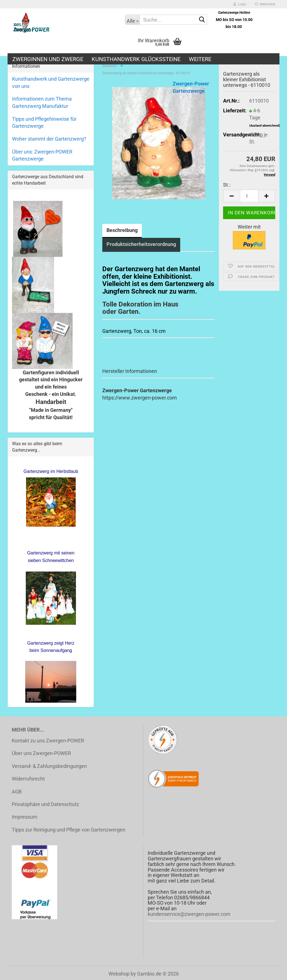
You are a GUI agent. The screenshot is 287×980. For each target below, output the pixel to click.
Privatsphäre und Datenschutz (45, 804)
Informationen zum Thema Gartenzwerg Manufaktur (42, 102)
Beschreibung (122, 230)
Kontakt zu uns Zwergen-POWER (48, 741)
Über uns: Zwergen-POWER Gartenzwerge (42, 155)
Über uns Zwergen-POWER (41, 753)
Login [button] (240, 4)
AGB (17, 792)
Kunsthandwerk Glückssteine (136, 59)
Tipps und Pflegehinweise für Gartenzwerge (44, 123)
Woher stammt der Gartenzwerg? (49, 139)
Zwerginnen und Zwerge (48, 59)
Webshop (119, 974)
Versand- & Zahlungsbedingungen (49, 766)
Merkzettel (265, 4)
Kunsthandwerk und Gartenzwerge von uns (51, 83)
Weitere (200, 59)
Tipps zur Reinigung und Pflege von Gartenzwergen (69, 830)
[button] (232, 196)
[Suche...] (132, 20)
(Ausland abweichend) (265, 126)
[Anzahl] (249, 196)
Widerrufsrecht (28, 779)
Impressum (25, 817)
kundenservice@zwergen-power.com (189, 914)
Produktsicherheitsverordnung (141, 244)
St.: (227, 185)
